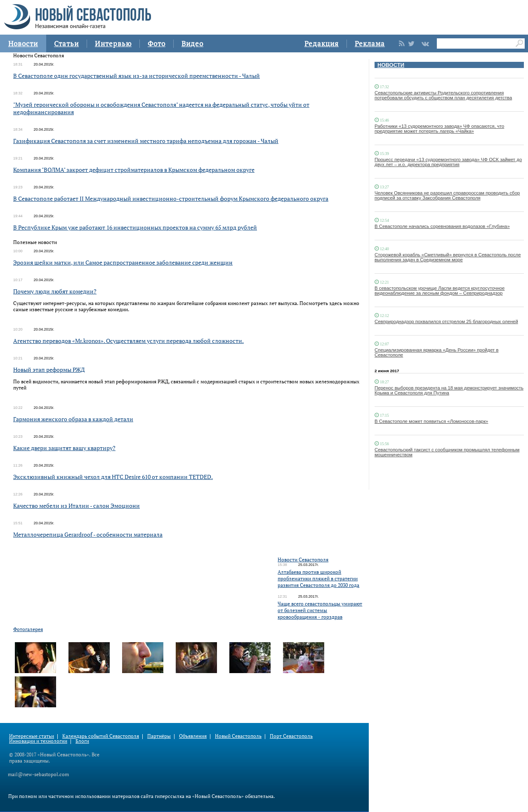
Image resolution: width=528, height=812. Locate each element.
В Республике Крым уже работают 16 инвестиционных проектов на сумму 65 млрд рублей (135, 227)
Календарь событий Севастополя (101, 736)
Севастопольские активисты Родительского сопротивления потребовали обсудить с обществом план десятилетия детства (443, 95)
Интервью (113, 43)
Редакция (322, 43)
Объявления (193, 736)
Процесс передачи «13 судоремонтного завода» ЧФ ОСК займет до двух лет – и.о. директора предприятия (448, 162)
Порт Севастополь (291, 736)
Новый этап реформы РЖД (49, 370)
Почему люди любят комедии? (55, 291)
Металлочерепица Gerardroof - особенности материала (88, 534)
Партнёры (159, 736)
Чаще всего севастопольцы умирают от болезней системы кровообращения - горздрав (320, 610)
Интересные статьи (32, 736)
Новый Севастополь (238, 736)
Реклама (370, 43)
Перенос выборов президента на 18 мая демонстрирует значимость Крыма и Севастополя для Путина (449, 390)
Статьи (66, 43)
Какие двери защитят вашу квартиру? (64, 448)
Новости (23, 43)
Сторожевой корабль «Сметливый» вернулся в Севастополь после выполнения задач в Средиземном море (448, 257)
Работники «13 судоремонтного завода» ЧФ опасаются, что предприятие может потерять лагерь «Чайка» (439, 129)
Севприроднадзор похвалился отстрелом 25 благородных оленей (446, 322)
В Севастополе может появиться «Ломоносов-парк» (431, 421)
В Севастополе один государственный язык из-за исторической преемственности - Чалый (137, 76)
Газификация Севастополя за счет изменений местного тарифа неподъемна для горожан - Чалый (146, 141)
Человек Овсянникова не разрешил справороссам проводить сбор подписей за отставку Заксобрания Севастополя (447, 195)
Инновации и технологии (38, 741)
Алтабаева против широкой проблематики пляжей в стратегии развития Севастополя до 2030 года (318, 578)
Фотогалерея (28, 629)
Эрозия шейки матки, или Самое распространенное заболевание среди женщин (123, 262)
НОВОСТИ (391, 65)
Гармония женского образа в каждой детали (73, 419)
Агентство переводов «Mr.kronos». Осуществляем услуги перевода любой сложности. (128, 341)
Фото (157, 43)
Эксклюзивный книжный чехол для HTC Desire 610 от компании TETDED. (113, 477)
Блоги (82, 741)
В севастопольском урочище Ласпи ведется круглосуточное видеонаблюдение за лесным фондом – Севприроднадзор (440, 291)
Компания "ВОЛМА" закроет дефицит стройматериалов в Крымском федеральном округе (134, 170)
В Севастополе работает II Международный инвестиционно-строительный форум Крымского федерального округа (171, 198)
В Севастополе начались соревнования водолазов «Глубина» (442, 226)
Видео (192, 43)
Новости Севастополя (303, 560)
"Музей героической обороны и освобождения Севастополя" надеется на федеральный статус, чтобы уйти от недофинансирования (161, 108)
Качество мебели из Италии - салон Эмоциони (77, 506)
